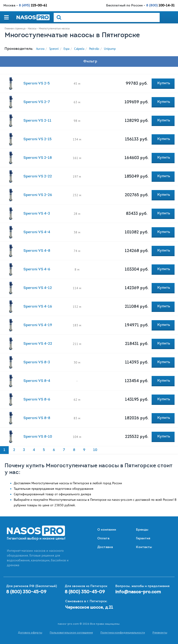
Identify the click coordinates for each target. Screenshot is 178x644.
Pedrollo (94, 49)
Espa (67, 49)
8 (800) (160, 6)
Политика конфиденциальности (123, 633)
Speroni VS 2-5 (37, 84)
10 (95, 450)
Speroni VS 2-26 (38, 195)
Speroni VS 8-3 (37, 362)
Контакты (144, 547)
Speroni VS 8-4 (37, 381)
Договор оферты (30, 633)
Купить (164, 83)
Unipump (110, 49)
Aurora (40, 49)
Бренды (142, 530)
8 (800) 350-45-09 (26, 592)
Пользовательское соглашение (71, 633)
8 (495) (33, 6)
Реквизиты (160, 633)
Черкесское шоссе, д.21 (89, 608)
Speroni (54, 49)
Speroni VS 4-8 (37, 251)
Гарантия (143, 539)
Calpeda (79, 49)
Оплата (103, 539)
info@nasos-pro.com (138, 592)
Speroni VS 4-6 (37, 269)
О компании (107, 530)
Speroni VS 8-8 (37, 418)
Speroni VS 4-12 (38, 288)
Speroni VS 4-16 (38, 307)
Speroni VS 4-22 (38, 344)
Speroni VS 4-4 (37, 232)
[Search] (107, 17)
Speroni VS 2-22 (38, 176)
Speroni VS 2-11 (37, 121)
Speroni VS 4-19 (38, 325)
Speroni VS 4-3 (37, 214)
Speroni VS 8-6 (37, 400)
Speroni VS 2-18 (38, 158)
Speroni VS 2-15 (38, 139)
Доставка (105, 547)
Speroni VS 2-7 (37, 102)
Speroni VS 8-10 (38, 437)
